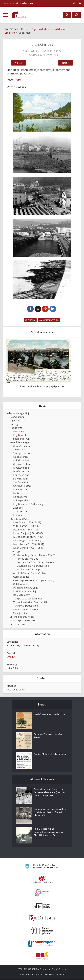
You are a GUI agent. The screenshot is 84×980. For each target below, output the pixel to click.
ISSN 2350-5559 (57, 975)
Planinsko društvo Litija (26, 588)
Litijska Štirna (20, 497)
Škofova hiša (20, 512)
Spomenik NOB (21, 439)
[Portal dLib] (42, 906)
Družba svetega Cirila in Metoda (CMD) (34, 555)
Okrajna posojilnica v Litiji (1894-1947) (34, 581)
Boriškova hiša (21, 472)
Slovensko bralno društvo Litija (33, 566)
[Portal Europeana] (42, 893)
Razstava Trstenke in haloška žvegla (49, 737)
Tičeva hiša (19, 450)
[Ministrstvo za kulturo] (42, 867)
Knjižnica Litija (50, 55)
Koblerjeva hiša (21, 501)
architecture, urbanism (19, 646)
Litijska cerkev (21, 457)
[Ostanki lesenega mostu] (42, 280)
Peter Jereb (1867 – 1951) (27, 530)
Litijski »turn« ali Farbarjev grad (30, 504)
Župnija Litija (20, 613)
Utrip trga (15, 552)
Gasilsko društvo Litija (28, 570)
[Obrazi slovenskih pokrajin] (42, 931)
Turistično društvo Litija (26, 606)
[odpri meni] (6, 15)
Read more (14, 80)
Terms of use (41, 975)
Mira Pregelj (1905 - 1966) (27, 541)
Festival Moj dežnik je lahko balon (48, 757)
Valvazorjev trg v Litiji (18, 414)
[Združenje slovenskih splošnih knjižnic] (42, 919)
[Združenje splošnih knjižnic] (42, 956)
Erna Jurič (12, 657)
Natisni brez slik (49, 320)
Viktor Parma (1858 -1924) (27, 526)
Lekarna (18, 515)
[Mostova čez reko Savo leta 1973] (42, 238)
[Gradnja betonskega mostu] (42, 154)
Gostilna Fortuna (22, 465)
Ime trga (14, 424)
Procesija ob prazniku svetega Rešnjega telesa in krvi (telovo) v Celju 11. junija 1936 (50, 793)
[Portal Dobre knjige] (42, 944)
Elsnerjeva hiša (21, 475)
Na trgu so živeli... (19, 519)
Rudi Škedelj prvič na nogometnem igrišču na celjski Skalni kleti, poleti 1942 (50, 833)
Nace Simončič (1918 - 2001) (29, 544)
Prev (18, 63)
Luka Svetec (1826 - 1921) (27, 523)
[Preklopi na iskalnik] (77, 15)
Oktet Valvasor (21, 584)
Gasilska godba (21, 577)
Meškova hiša (21, 493)
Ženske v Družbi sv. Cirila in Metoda (35, 563)
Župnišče (18, 508)
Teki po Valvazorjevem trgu (28, 599)
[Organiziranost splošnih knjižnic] (42, 880)
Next (67, 63)
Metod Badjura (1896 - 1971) (29, 537)
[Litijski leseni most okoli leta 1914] (42, 112)
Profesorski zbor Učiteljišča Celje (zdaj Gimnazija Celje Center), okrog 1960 (48, 813)
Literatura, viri (17, 624)
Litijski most (20, 435)
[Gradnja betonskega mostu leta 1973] (42, 196)
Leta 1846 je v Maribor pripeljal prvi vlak (42, 387)
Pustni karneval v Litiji (25, 592)
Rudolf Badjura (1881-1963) (28, 534)
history (36, 646)
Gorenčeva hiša (21, 446)
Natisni (30, 320)
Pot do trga (16, 428)
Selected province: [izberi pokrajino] (18, 3)
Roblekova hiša (21, 461)
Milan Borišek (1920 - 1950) (28, 548)
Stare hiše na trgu (19, 443)
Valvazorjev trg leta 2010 (23, 621)
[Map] (67, 15)
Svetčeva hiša (21, 483)
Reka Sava (19, 432)
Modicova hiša (21, 468)
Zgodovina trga (18, 421)
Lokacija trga (17, 417)
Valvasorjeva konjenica (25, 610)
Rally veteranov (21, 595)
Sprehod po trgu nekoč (22, 617)
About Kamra (26, 975)
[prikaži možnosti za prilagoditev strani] (74, 3)
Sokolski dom (20, 479)
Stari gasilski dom (23, 454)
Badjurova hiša (21, 490)
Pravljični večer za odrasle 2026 (50, 715)
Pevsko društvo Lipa (27, 559)
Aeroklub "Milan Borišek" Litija (29, 574)
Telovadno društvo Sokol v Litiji (30, 603)
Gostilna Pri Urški (22, 486)
